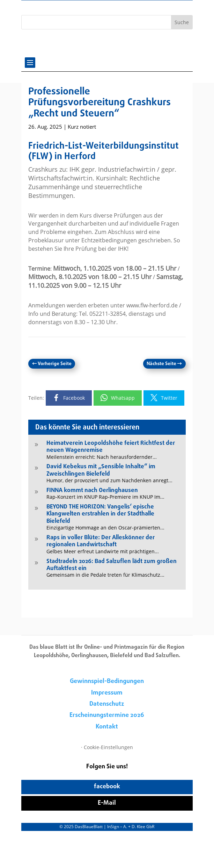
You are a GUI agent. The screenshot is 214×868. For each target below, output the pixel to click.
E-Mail (107, 803)
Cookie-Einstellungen (108, 747)
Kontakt (107, 727)
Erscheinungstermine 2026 (107, 715)
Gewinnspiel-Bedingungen (107, 681)
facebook (107, 787)
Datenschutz (107, 704)
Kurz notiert (82, 127)
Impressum (107, 693)
